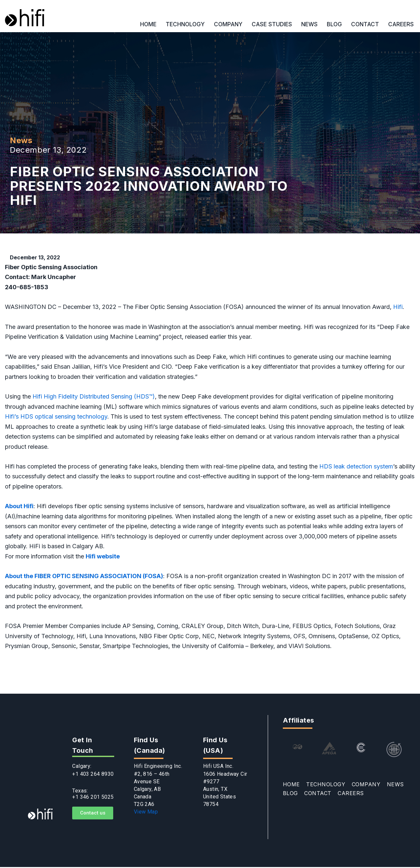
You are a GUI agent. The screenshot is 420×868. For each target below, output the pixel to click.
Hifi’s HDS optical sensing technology (56, 417)
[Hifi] (25, 18)
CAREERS (401, 24)
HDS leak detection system (356, 467)
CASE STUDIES (272, 24)
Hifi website (103, 557)
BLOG (334, 24)
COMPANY (228, 24)
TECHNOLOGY (185, 24)
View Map (146, 813)
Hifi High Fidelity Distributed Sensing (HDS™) (94, 397)
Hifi (398, 307)
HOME (148, 24)
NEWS (309, 24)
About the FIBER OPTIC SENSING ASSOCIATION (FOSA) (84, 577)
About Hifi (19, 507)
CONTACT (365, 24)
